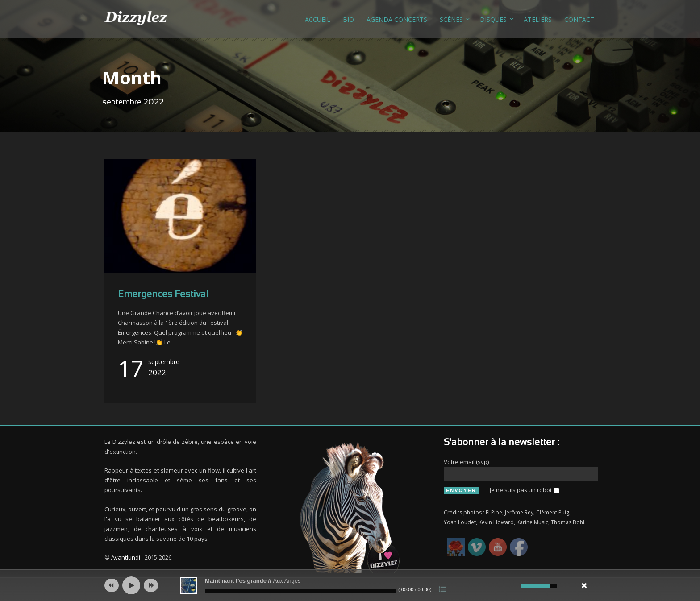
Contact (579, 19)
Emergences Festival (163, 295)
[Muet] (513, 586)
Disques (493, 19)
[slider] (300, 591)
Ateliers (538, 19)
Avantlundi (126, 557)
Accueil (318, 19)
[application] (350, 585)
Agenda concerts (397, 19)
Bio (348, 19)
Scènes (451, 19)
